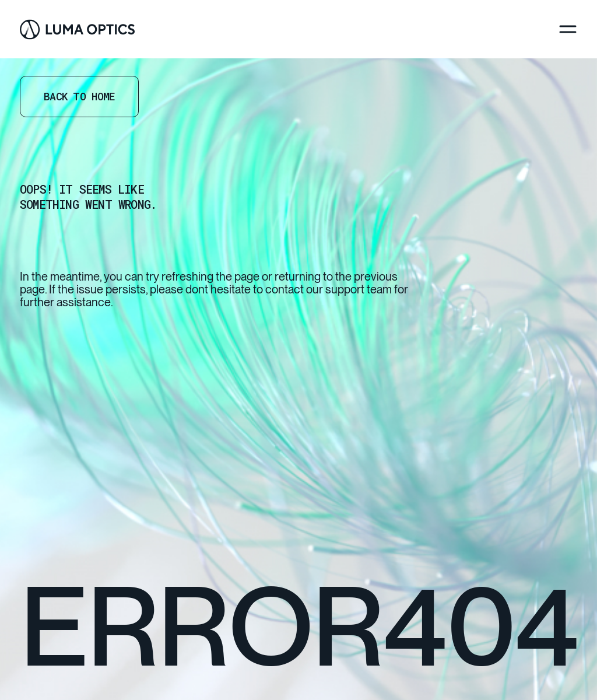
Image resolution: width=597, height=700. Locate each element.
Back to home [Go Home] (79, 96)
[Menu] (568, 29)
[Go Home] (77, 29)
